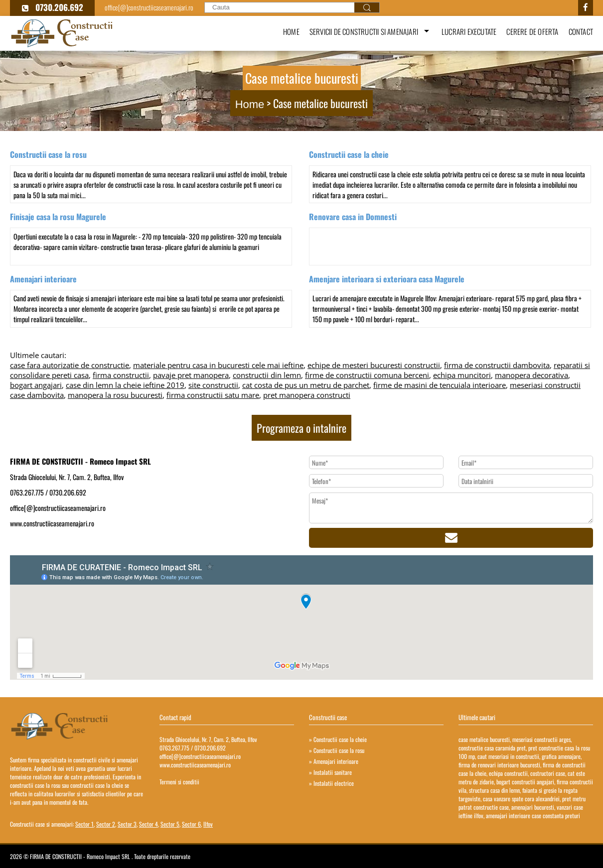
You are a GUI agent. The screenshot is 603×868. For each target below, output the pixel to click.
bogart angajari (36, 385)
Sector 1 (84, 824)
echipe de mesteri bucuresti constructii (374, 365)
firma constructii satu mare (213, 395)
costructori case (548, 773)
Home (291, 31)
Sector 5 (170, 824)
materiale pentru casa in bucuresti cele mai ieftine (218, 365)
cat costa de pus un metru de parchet (306, 385)
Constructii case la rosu (48, 154)
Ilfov (208, 824)
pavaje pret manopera (191, 375)
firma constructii (121, 375)
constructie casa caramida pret (492, 748)
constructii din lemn (267, 375)
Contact (581, 31)
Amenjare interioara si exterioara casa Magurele (387, 279)
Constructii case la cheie (349, 154)
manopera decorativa (531, 375)
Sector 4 (149, 824)
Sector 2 (106, 824)
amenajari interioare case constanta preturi (533, 815)
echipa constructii (508, 773)
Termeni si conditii (179, 782)
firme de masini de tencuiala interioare (440, 385)
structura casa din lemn (494, 790)
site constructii (213, 385)
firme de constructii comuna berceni (367, 375)
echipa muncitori (462, 375)
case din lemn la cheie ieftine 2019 (125, 385)
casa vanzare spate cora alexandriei (521, 799)
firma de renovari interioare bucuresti (499, 765)
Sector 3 (127, 824)
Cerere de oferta (532, 31)
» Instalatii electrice (331, 783)
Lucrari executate (469, 31)
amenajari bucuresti (533, 807)
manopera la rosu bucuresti (115, 395)
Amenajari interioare (43, 279)
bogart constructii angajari (525, 782)
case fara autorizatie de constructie (70, 365)
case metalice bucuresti (484, 739)
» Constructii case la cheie (338, 739)
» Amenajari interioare (334, 761)
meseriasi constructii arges (541, 739)
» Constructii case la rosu (337, 750)
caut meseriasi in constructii (508, 756)
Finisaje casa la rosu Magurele (58, 217)
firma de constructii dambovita (497, 365)
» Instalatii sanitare (330, 772)
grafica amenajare (561, 756)
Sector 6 (191, 824)
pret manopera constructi (307, 395)
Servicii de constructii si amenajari (364, 31)
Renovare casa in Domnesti (353, 217)
